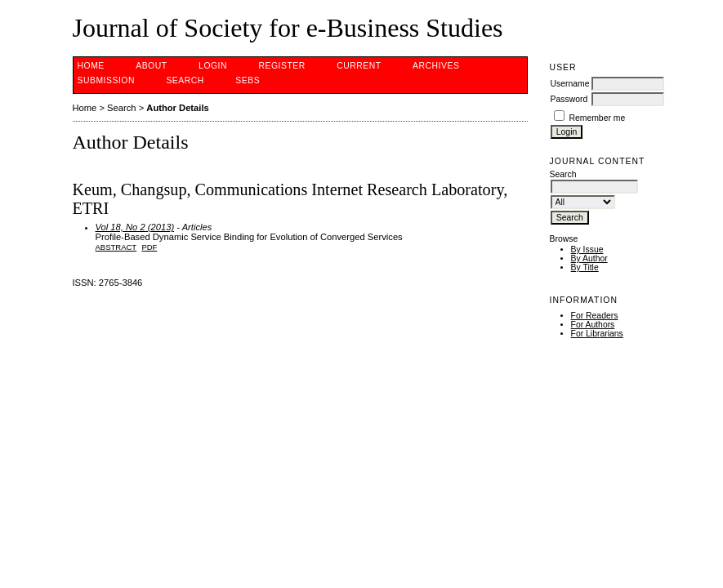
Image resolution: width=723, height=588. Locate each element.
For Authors (593, 325)
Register (281, 66)
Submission (106, 80)
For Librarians (597, 334)
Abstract (116, 247)
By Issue (587, 249)
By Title (585, 267)
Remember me (598, 118)
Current (359, 66)
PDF (149, 247)
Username (570, 84)
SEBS (248, 80)
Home (91, 66)
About (151, 66)
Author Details (177, 108)
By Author (589, 258)
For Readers (595, 316)
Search (185, 80)
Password (569, 99)
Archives (436, 66)
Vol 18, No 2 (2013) (135, 227)
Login (213, 66)
